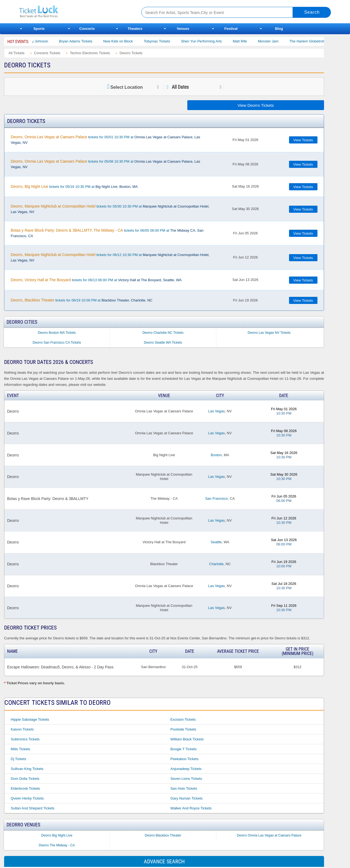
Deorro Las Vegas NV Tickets (269, 333)
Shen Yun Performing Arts (208, 41)
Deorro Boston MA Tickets (57, 333)
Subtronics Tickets (25, 739)
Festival (231, 29)
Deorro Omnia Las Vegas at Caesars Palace (269, 835)
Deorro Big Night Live (57, 835)
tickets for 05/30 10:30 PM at (110, 209)
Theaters (135, 29)
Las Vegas (216, 411)
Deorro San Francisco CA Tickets (57, 343)
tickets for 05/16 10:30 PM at (74, 186)
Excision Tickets (183, 719)
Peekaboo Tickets (184, 759)
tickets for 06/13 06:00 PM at (96, 280)
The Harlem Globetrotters (317, 41)
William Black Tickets (187, 739)
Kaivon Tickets (22, 729)
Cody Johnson (44, 41)
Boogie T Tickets (183, 749)
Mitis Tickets (20, 749)
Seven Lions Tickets (186, 779)
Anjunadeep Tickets (186, 769)
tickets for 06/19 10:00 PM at (81, 300)
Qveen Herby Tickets (27, 798)
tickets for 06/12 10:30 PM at (110, 257)
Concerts (87, 29)
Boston (216, 455)
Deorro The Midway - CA (57, 845)
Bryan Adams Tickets (83, 41)
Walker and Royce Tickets (191, 808)
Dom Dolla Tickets (25, 779)
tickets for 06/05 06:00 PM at (107, 233)
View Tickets (303, 140)
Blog (279, 29)
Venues (183, 29)
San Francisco (216, 498)
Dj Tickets (18, 759)
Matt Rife (247, 41)
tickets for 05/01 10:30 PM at (105, 140)
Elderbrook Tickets (25, 788)
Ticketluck (74, 12)
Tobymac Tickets (164, 41)
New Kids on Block (125, 41)
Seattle (216, 542)
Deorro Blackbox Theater (163, 835)
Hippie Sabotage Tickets (30, 719)
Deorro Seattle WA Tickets (163, 343)
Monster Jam (275, 41)
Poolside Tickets (183, 729)
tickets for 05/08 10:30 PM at (105, 164)
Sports (39, 29)
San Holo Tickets (184, 788)
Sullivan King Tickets (27, 769)
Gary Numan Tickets (186, 798)
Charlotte (216, 564)
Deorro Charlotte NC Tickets (163, 333)
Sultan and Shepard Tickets (33, 808)
